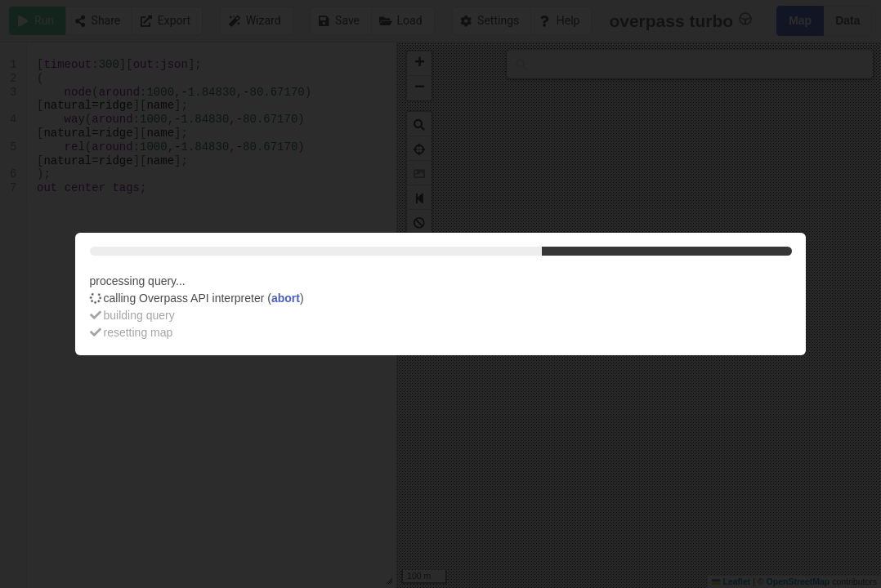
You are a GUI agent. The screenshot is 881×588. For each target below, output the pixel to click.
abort (286, 298)
